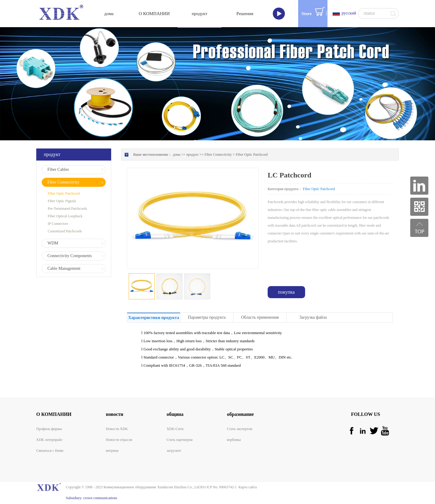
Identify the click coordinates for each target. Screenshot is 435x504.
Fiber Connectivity (218, 155)
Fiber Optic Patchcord (252, 155)
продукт (192, 155)
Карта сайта (247, 487)
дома (109, 14)
